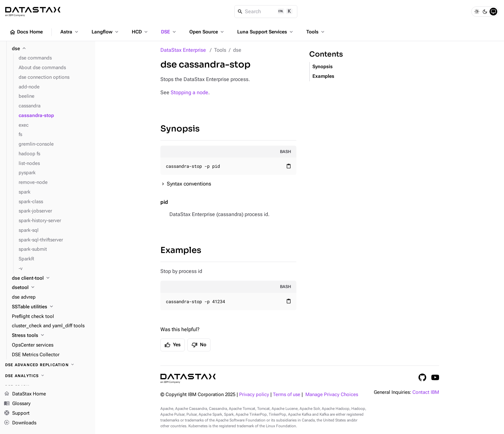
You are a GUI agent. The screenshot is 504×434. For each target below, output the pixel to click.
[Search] (266, 12)
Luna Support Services (266, 32)
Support (17, 413)
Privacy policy (254, 395)
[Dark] (485, 12)
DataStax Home (25, 394)
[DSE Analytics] (48, 376)
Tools (316, 32)
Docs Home (26, 32)
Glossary (17, 404)
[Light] (477, 12)
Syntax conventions (189, 184)
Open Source (207, 32)
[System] (493, 12)
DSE (169, 32)
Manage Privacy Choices (332, 395)
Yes (173, 345)
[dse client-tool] (51, 278)
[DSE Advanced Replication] (48, 365)
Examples (181, 250)
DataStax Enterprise (183, 50)
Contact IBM (426, 392)
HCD (140, 32)
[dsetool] (51, 288)
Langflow (106, 32)
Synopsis (180, 129)
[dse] (51, 49)
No (199, 345)
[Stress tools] (51, 336)
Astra (70, 32)
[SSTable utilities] (51, 307)
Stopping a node (189, 92)
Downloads (20, 423)
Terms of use (287, 395)
